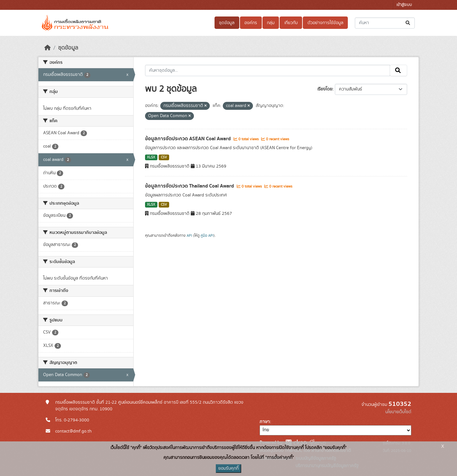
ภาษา (265, 422)
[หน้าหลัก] (48, 48)
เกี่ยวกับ (291, 23)
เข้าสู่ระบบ (404, 5)
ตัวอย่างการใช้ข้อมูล (325, 23)
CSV (164, 157)
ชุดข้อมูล (227, 23)
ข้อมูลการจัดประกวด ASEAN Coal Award (189, 139)
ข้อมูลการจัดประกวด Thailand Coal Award (190, 186)
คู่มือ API (207, 235)
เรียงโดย (325, 89)
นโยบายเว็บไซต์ (398, 412)
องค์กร (251, 23)
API (189, 235)
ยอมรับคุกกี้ (228, 468)
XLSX (151, 157)
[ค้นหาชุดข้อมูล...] (385, 23)
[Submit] (408, 23)
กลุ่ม (271, 23)
